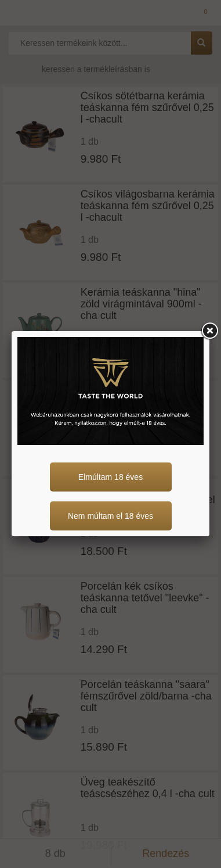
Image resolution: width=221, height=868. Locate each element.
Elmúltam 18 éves (110, 477)
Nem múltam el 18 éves (110, 516)
